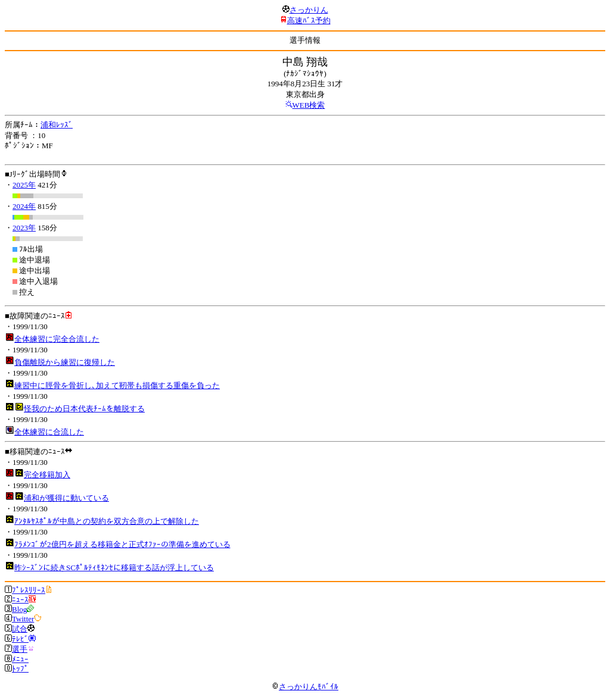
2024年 (24, 206)
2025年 (24, 185)
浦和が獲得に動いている (66, 498)
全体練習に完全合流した (57, 339)
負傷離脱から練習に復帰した (65, 362)
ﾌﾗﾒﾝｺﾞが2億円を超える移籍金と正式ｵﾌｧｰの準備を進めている (122, 544)
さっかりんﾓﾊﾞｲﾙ (305, 687)
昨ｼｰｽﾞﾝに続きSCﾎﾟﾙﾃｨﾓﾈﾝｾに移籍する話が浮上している (114, 568)
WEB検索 (309, 105)
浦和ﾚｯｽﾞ (57, 125)
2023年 (24, 228)
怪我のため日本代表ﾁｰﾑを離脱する (84, 409)
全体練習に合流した (49, 432)
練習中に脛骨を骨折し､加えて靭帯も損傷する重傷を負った (117, 385)
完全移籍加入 (47, 475)
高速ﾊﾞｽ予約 (309, 21)
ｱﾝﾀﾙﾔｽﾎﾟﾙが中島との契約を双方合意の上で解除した (107, 521)
